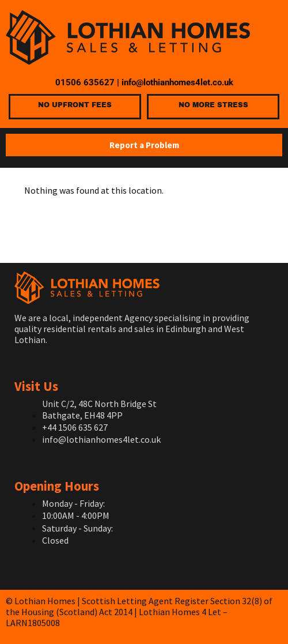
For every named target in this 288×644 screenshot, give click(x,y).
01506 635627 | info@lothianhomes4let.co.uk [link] (144, 82)
